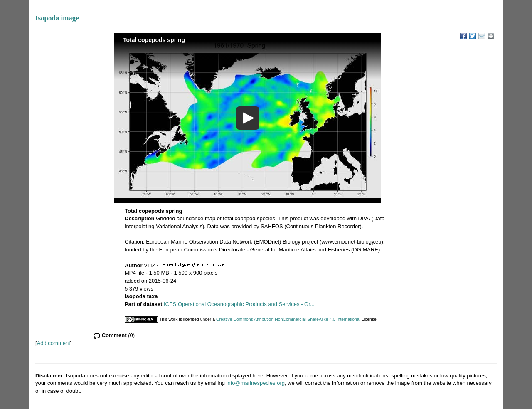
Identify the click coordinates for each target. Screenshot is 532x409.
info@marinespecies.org (256, 383)
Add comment (54, 343)
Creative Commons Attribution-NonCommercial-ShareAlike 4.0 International (288, 319)
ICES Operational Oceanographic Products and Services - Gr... (239, 304)
